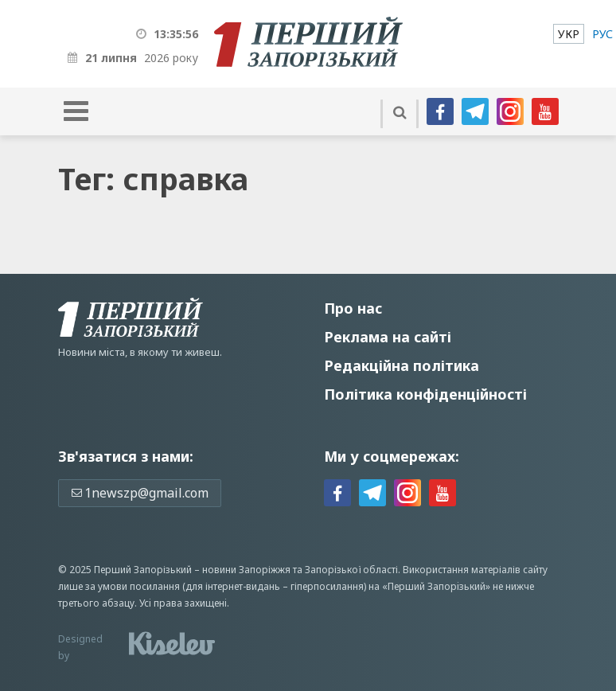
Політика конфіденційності (425, 394)
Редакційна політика (402, 365)
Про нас (353, 308)
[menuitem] (569, 34)
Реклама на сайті (388, 337)
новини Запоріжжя (246, 570)
